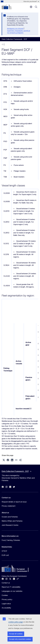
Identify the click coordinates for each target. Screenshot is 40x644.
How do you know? (31, 1)
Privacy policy (7, 599)
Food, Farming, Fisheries (11, 540)
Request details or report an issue (14, 502)
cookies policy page (16, 622)
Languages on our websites (12, 591)
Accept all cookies (16, 634)
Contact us (6, 583)
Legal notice (6, 604)
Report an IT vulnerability (11, 587)
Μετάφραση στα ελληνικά (15, 29)
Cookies (5, 595)
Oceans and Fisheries (10, 517)
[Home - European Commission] (7, 7)
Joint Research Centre (10, 525)
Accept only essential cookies (20, 639)
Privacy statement (8, 506)
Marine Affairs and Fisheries (12, 521)
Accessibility (6, 608)
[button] (4, 460)
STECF (4, 551)
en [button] (31, 7)
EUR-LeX (5, 555)
